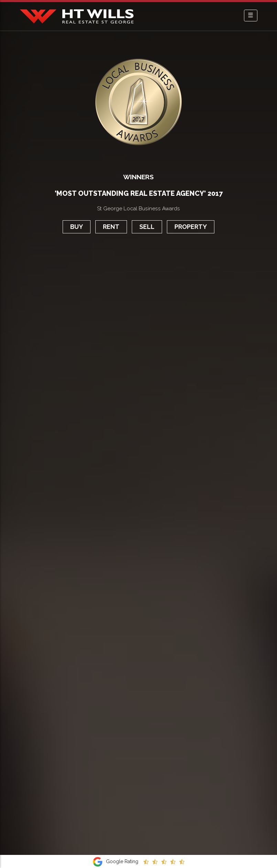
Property (191, 227)
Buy (77, 227)
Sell (147, 227)
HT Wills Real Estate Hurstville (77, 16)
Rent (111, 227)
